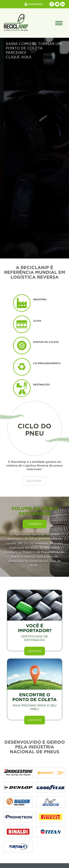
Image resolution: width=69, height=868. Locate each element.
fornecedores (35, 4)
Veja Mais (34, 481)
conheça (35, 524)
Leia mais (34, 651)
